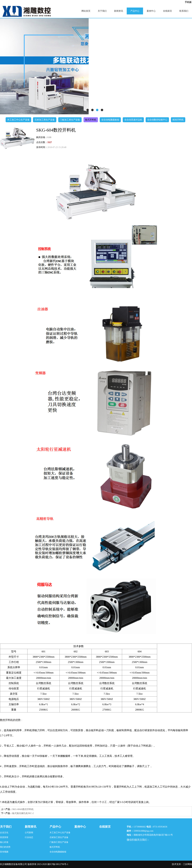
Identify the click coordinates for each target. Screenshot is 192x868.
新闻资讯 (119, 11)
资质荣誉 (4, 837)
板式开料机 (91, 120)
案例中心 (151, 11)
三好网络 (188, 864)
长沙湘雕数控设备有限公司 (13, 864)
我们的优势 (5, 847)
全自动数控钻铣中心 (157, 120)
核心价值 (4, 842)
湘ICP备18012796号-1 (58, 864)
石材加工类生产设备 (45, 120)
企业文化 (4, 833)
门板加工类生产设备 (70, 120)
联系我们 (184, 11)
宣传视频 (4, 852)
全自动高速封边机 (133, 120)
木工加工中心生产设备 (18, 120)
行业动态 (29, 837)
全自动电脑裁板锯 (110, 120)
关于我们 (102, 11)
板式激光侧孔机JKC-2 (23, 813)
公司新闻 (29, 833)
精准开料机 (178, 120)
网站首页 (86, 11)
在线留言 (168, 11)
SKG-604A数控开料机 (23, 809)
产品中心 (135, 11)
